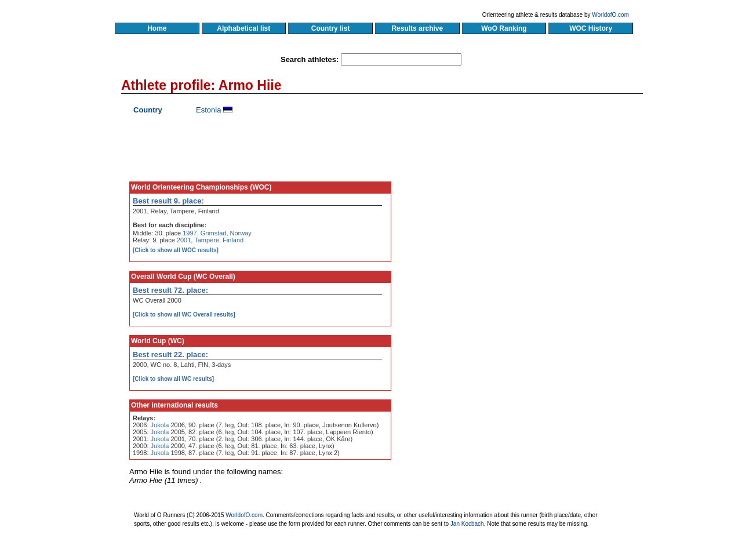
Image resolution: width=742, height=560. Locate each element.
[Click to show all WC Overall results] (184, 314)
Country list (330, 28)
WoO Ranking (504, 28)
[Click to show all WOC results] (176, 250)
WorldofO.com (610, 15)
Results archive (417, 28)
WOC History (590, 28)
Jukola (160, 425)
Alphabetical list (244, 28)
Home (157, 28)
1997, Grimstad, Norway (217, 233)
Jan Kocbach (467, 524)
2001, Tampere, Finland (210, 240)
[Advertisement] (532, 212)
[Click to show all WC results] (173, 379)
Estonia (208, 110)
